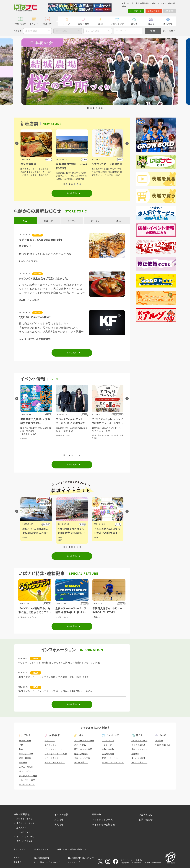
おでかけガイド (23, 832)
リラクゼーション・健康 (56, 754)
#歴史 (96, 538)
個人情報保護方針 (42, 858)
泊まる (151, 24)
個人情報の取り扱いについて (81, 858)
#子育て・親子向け (38, 451)
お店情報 (59, 820)
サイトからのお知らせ (104, 825)
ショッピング (117, 24)
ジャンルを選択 (92, 31)
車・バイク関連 (138, 758)
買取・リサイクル (110, 758)
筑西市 (47, 524)
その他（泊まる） (163, 745)
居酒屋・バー (25, 741)
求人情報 (168, 24)
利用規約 (18, 862)
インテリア (107, 745)
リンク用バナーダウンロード (47, 862)
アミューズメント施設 (84, 741)
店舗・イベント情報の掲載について (73, 849)
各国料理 (23, 763)
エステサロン (51, 745)
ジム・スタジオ (52, 758)
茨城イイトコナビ (24, 819)
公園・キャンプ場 (82, 758)
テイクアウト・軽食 (28, 776)
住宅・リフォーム (139, 749)
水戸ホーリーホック (25, 823)
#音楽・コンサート (99, 435)
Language (170, 11)
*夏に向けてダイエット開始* (35, 317)
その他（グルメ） (27, 785)
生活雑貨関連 (108, 754)
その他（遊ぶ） (81, 763)
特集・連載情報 (22, 814)
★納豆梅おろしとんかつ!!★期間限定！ (41, 240)
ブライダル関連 (138, 745)
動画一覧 (97, 814)
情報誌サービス (42, 849)
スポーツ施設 (80, 745)
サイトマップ (74, 862)
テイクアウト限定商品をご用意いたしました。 (44, 279)
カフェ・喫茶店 (26, 767)
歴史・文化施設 (81, 754)
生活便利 (135, 754)
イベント (34, 24)
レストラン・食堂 (27, 780)
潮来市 (118, 524)
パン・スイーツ (26, 771)
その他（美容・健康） (55, 763)
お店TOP (47, 24)
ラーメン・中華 (26, 754)
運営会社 (18, 858)
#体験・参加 (25, 451)
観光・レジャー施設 (83, 749)
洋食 (21, 745)
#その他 (59, 439)
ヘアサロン (50, 741)
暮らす (134, 24)
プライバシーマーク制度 (130, 860)
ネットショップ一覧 (102, 820)
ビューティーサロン (54, 749)
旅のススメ (21, 828)
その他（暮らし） (139, 763)
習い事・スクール (139, 741)
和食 (21, 749)
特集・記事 (20, 24)
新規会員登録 (153, 11)
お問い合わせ (146, 820)
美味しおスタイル (24, 841)
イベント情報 (61, 814)
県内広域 (81, 524)
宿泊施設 (159, 741)
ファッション (108, 741)
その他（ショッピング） (113, 763)
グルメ (67, 24)
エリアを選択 (31, 31)
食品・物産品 (108, 749)
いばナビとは (146, 814)
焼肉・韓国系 (25, 758)
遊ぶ (101, 24)
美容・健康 (84, 24)
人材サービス (20, 849)
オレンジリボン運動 (25, 837)
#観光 (25, 538)
